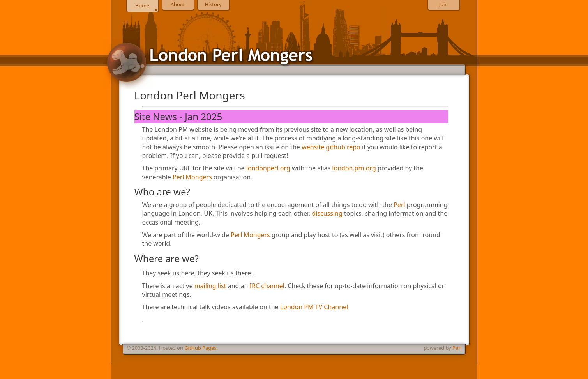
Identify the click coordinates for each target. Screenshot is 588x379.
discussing (327, 213)
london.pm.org (354, 168)
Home (142, 5)
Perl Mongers (192, 177)
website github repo (331, 147)
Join (443, 4)
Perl (399, 205)
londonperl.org (268, 168)
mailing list (210, 286)
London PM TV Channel (314, 307)
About (178, 4)
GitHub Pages (200, 348)
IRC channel (267, 286)
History (213, 4)
